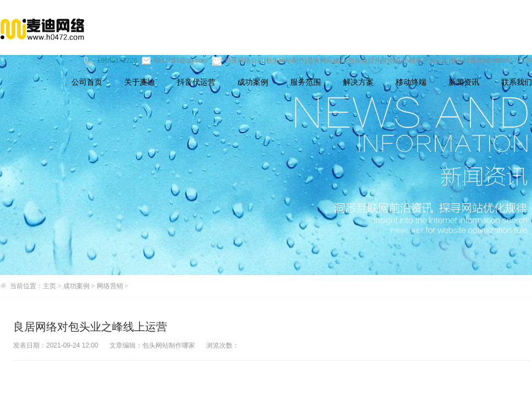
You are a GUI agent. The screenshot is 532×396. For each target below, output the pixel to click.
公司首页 (87, 82)
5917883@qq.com (175, 61)
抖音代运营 (196, 82)
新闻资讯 (464, 82)
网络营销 (110, 286)
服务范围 (306, 82)
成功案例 (253, 82)
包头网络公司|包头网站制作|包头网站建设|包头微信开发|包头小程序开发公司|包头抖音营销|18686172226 (372, 61)
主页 (49, 286)
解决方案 (358, 82)
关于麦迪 (140, 82)
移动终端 (411, 82)
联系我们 (517, 82)
